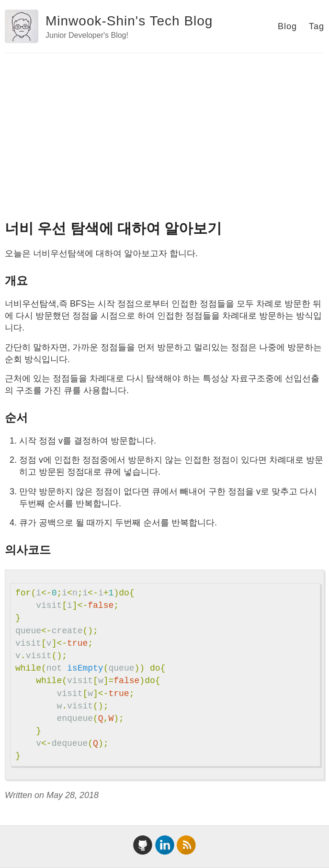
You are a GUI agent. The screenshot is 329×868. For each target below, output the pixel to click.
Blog (287, 26)
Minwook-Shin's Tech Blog (129, 21)
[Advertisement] (164, 125)
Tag (317, 26)
